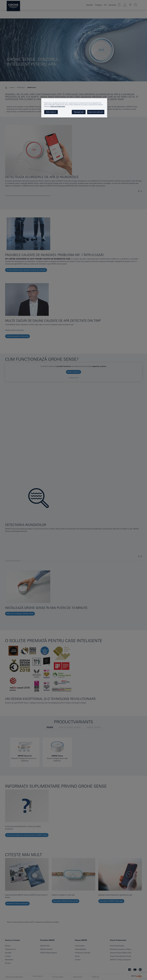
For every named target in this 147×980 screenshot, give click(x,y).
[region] (74, 108)
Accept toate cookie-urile (96, 112)
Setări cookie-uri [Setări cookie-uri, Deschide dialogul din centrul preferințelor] (51, 112)
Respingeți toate (79, 112)
